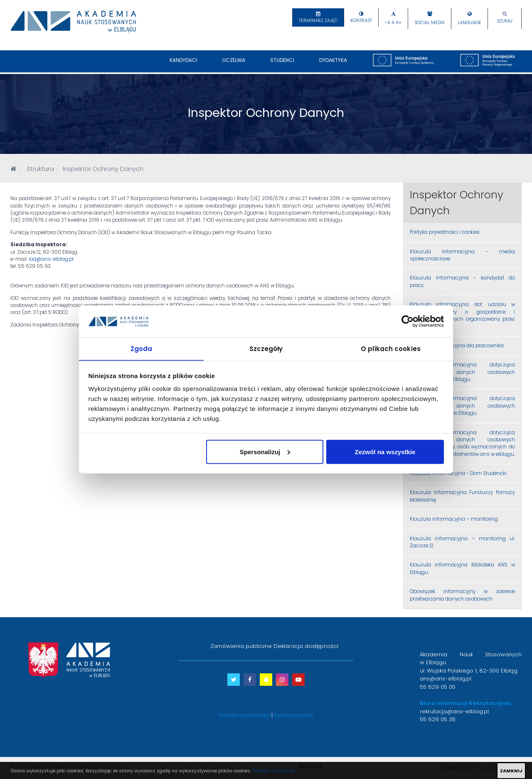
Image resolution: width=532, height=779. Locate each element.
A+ (399, 23)
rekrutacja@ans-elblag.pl (454, 711)
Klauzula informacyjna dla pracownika (457, 346)
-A (388, 23)
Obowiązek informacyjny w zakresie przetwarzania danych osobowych (462, 595)
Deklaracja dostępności (306, 646)
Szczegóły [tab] (266, 348)
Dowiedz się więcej (273, 771)
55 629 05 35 (438, 719)
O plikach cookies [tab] (391, 348)
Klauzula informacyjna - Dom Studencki (458, 473)
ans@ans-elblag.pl (446, 679)
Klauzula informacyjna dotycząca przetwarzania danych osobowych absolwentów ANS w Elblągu (462, 406)
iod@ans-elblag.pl (51, 259)
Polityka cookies (294, 715)
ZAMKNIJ (511, 771)
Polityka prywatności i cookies (445, 232)
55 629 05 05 (438, 687)
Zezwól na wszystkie (385, 452)
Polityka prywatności (245, 715)
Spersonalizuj (265, 452)
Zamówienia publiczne (241, 646)
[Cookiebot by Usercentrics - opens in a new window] (408, 321)
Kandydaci (183, 64)
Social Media (430, 23)
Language (469, 23)
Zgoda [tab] (142, 348)
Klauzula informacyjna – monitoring (454, 519)
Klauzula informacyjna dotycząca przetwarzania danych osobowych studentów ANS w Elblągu (462, 372)
